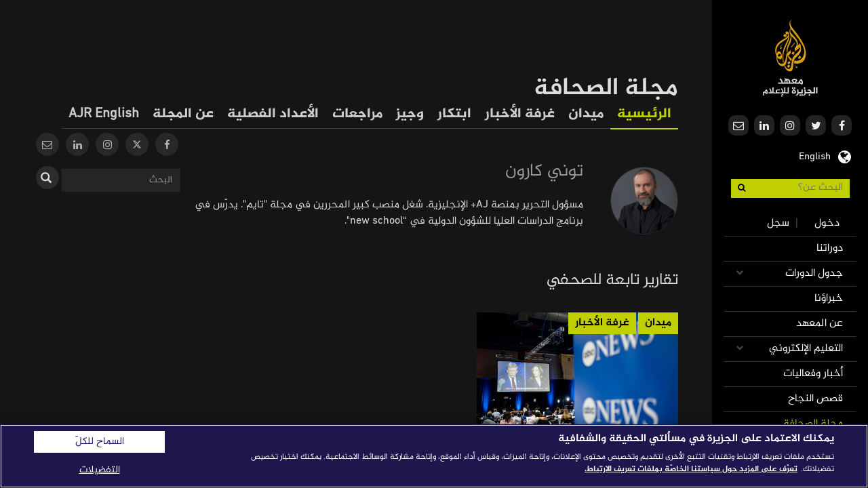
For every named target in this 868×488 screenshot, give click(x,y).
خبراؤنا (829, 299)
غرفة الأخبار (520, 114)
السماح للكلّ (100, 442)
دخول (827, 223)
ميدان (586, 114)
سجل (778, 223)
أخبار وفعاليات (813, 374)
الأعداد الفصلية (273, 114)
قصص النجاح (815, 399)
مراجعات (357, 114)
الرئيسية (644, 114)
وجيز (410, 114)
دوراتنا (830, 248)
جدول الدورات (814, 273)
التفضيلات (100, 470)
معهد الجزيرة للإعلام (790, 58)
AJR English (104, 114)
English (815, 155)
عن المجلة (183, 114)
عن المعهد (820, 324)
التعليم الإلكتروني (806, 349)
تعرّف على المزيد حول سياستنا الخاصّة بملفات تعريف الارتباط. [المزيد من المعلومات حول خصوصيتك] (691, 469)
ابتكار (454, 114)
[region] (434, 456)
